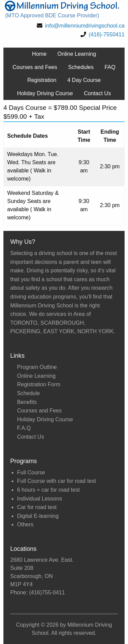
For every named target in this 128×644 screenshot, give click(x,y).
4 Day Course (84, 80)
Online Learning (77, 54)
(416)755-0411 (47, 592)
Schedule (29, 393)
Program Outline (37, 367)
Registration (42, 80)
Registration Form (39, 384)
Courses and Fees (35, 67)
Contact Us (97, 93)
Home (39, 54)
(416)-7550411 (107, 35)
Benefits (27, 402)
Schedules (81, 67)
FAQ (110, 67)
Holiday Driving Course (45, 93)
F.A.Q (24, 428)
